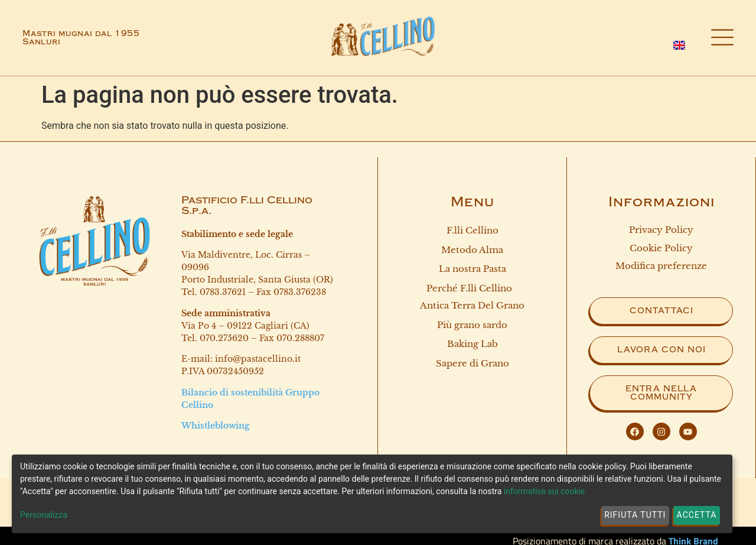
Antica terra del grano (472, 305)
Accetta (697, 515)
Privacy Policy (661, 230)
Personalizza (44, 515)
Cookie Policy (661, 248)
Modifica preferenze (661, 266)
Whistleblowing (216, 426)
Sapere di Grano (472, 363)
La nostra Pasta (472, 269)
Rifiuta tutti (635, 515)
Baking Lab (472, 344)
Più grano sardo (472, 325)
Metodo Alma (472, 250)
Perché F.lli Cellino (472, 288)
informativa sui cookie (544, 491)
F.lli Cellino (472, 230)
